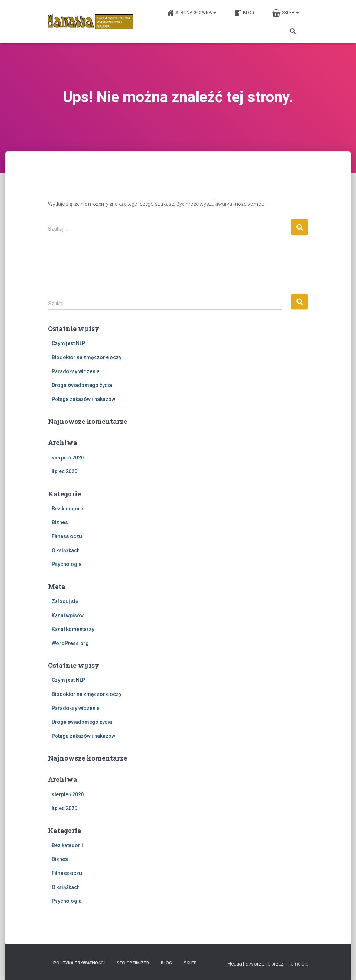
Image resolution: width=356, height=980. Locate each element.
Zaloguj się (65, 601)
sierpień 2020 (68, 458)
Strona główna (192, 13)
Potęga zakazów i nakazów (83, 399)
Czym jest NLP (68, 343)
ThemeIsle (296, 964)
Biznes (60, 522)
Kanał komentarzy (73, 629)
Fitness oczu (67, 536)
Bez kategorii (67, 509)
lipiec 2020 (64, 471)
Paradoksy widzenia (76, 371)
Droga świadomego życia (82, 385)
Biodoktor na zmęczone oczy (86, 357)
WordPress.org (70, 643)
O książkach (66, 550)
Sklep (286, 13)
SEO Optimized (133, 963)
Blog (244, 13)
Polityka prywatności (79, 963)
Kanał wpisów (68, 615)
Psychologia (67, 564)
